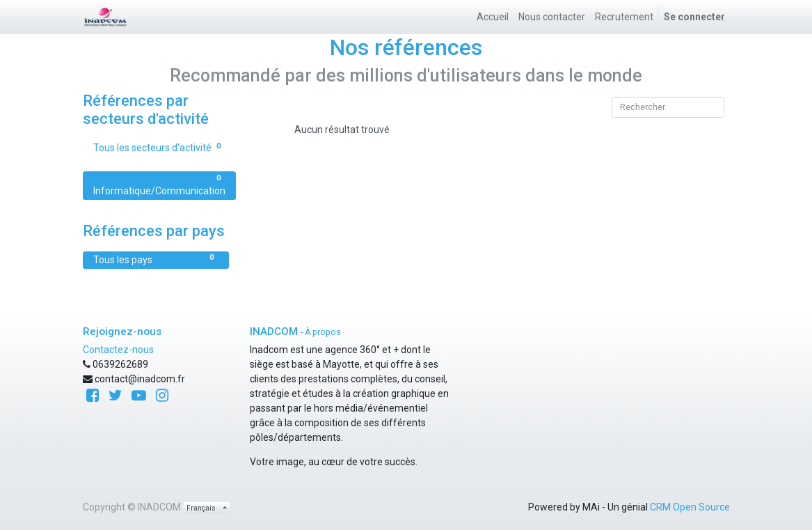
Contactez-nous (118, 350)
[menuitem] (493, 17)
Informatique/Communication (159, 185)
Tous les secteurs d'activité (159, 147)
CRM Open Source (690, 507)
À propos (323, 332)
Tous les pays (156, 259)
